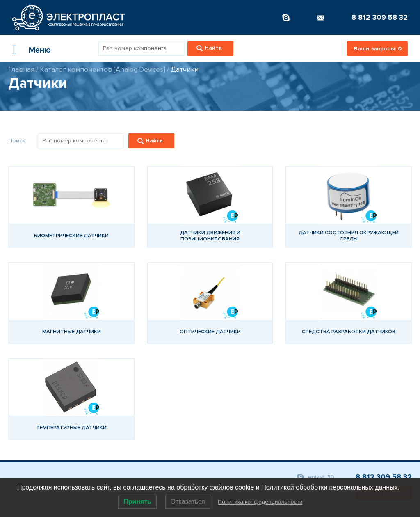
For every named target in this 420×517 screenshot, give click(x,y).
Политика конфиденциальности (260, 502)
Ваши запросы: (378, 49)
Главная (21, 70)
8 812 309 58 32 (380, 17)
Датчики (185, 70)
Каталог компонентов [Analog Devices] (103, 70)
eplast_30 (316, 477)
